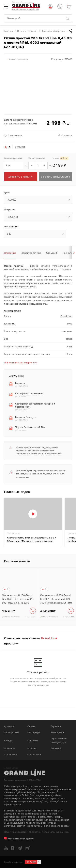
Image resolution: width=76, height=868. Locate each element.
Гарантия (20, 383)
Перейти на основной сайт (26, 9)
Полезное (9, 748)
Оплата (31, 726)
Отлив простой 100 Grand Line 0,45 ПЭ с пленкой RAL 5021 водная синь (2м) (18, 599)
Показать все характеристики (21, 362)
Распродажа (57, 732)
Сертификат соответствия (29, 393)
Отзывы (52, 253)
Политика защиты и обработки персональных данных (37, 832)
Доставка (9, 726)
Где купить (69, 253)
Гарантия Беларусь (26, 417)
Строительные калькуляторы (59, 740)
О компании (34, 754)
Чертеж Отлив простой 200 (30, 427)
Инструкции (34, 732)
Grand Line (66, 316)
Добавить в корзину (20, 177)
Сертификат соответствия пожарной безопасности (35, 405)
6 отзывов (20, 147)
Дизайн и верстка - (23, 862)
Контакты (33, 740)
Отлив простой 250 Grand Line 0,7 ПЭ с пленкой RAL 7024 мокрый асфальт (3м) (56, 599)
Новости (32, 748)
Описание (10, 253)
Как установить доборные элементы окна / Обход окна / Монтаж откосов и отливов (31, 539)
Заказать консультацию (56, 177)
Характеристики (31, 253)
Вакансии (56, 748)
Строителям (11, 754)
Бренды (8, 740)
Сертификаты (11, 732)
